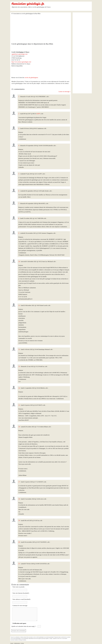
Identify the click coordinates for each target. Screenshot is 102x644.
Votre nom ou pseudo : (19, 587)
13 (19, 366)
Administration (17, 643)
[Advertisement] (41, 28)
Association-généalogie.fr (28, 4)
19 (19, 520)
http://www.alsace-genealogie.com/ (21, 62)
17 (19, 482)
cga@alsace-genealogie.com (19, 54)
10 (19, 261)
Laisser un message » (65, 92)
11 (19, 305)
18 (19, 499)
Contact (12, 643)
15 (19, 405)
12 (19, 349)
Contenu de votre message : (20, 605)
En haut (22, 643)
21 (19, 564)
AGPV (38, 114)
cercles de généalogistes (31, 78)
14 (19, 388)
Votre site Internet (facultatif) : (21, 593)
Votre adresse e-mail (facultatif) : (22, 599)
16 (19, 427)
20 (19, 542)
